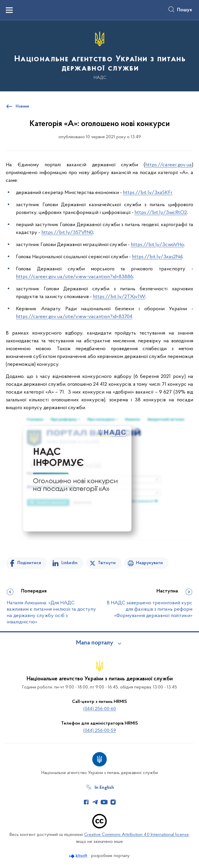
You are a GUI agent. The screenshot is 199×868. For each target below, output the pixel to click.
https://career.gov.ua (168, 165)
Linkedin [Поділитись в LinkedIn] (69, 563)
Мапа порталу (95, 643)
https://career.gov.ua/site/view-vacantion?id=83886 (74, 277)
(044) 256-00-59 (100, 731)
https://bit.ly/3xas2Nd (157, 257)
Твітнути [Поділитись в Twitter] (107, 563)
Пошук (185, 10)
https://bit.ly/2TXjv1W (119, 297)
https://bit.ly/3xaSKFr (148, 193)
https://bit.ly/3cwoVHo (157, 245)
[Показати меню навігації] (9, 10)
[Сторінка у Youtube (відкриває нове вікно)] (104, 802)
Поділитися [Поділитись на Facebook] (29, 563)
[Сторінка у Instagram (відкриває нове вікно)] (113, 802)
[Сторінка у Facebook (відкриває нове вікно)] (86, 802)
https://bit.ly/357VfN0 (67, 233)
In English (104, 788)
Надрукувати (149, 563)
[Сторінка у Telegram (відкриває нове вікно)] (95, 802)
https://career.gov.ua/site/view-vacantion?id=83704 (74, 317)
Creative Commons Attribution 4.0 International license (137, 835)
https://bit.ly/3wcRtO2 (161, 213)
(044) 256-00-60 (100, 709)
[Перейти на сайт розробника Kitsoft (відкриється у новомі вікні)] (79, 856)
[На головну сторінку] (99, 55)
